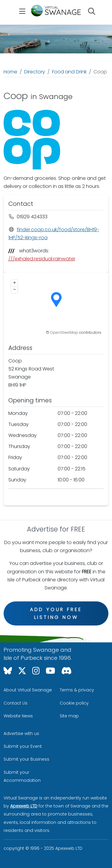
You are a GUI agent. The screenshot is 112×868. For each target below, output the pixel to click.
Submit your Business (26, 759)
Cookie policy (74, 703)
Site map (69, 716)
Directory (35, 72)
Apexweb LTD (24, 806)
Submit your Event (23, 746)
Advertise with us (21, 733)
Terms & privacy (77, 690)
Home (10, 72)
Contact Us (16, 703)
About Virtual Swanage (28, 690)
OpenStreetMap (64, 332)
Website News (18, 716)
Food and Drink (69, 72)
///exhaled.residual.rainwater (42, 259)
